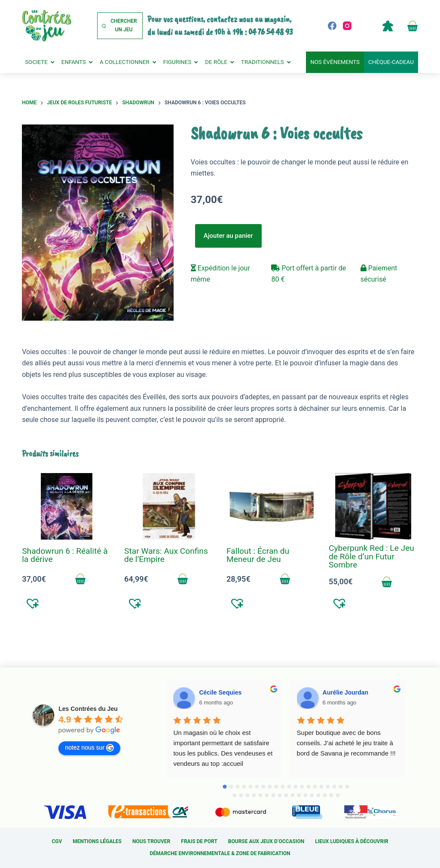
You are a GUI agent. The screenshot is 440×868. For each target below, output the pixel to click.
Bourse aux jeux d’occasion (266, 841)
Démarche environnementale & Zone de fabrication (220, 853)
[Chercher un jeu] (120, 26)
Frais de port (199, 841)
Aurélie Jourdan (346, 692)
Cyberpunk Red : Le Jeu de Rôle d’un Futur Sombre (371, 556)
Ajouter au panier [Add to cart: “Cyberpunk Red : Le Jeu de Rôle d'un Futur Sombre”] (387, 582)
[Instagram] (347, 26)
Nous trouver (151, 841)
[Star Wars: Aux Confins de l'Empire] (169, 507)
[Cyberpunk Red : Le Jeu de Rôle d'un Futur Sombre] (373, 507)
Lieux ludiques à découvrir (351, 841)
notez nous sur (89, 748)
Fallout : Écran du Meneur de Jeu (258, 555)
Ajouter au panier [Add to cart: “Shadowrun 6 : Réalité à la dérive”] (81, 579)
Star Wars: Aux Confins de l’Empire (166, 555)
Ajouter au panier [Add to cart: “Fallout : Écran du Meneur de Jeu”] (285, 579)
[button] (33, 603)
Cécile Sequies (220, 692)
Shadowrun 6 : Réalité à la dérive (65, 555)
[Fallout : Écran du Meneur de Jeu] (271, 507)
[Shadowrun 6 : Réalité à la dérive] (67, 507)
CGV (57, 841)
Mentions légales (97, 841)
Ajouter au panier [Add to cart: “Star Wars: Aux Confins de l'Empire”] (183, 579)
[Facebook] (332, 26)
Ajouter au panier (228, 236)
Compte (388, 26)
